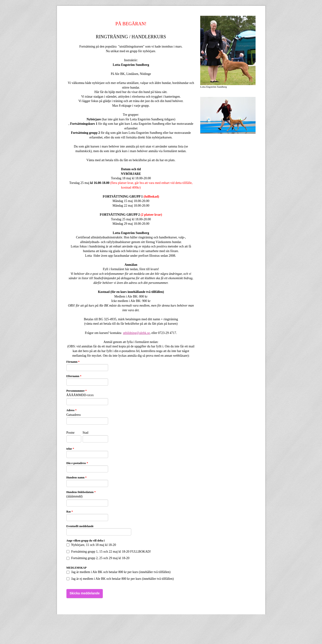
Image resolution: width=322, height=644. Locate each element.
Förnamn (73, 362)
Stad (86, 433)
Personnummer (77, 391)
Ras (70, 512)
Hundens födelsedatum (81, 492)
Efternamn (74, 376)
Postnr (71, 433)
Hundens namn (77, 477)
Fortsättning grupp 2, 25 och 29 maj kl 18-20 (98, 558)
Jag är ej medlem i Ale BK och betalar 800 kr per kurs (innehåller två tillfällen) (120, 579)
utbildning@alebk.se (136, 333)
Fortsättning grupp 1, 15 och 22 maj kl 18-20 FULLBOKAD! (109, 552)
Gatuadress (74, 415)
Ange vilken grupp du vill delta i (86, 541)
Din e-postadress (77, 463)
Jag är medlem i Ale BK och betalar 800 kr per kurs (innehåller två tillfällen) (119, 572)
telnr (70, 449)
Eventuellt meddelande (80, 526)
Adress (72, 410)
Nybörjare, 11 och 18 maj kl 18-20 (91, 545)
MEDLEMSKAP (77, 568)
